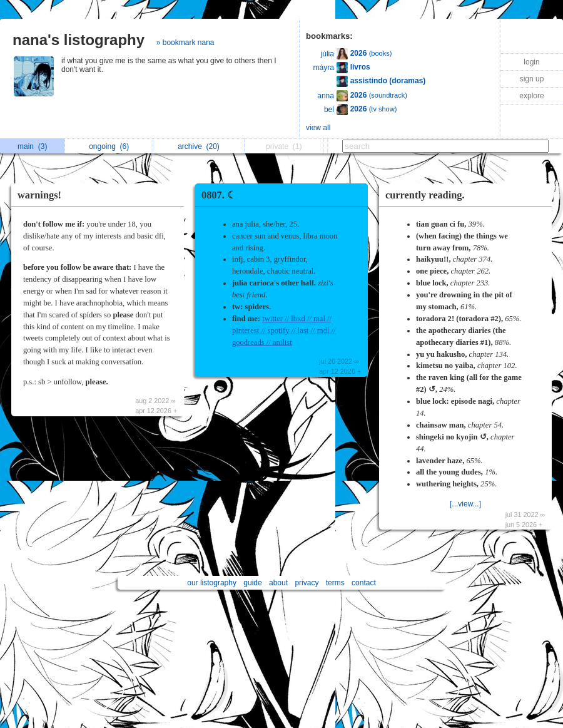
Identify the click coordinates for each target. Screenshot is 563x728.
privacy (307, 583)
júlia (327, 54)
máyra (324, 68)
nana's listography (79, 40)
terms (335, 583)
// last (299, 331)
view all (318, 128)
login (531, 62)
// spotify (274, 331)
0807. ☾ (219, 195)
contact (364, 583)
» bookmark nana (185, 43)
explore (531, 96)
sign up (532, 79)
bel (329, 110)
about (278, 583)
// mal (315, 319)
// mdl (319, 331)
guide (252, 583)
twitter (272, 319)
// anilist (278, 342)
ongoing (109, 146)
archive (199, 146)
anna (326, 96)
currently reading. (425, 195)
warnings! (39, 195)
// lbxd (294, 319)
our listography (212, 583)
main (32, 146)
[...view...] (465, 504)
